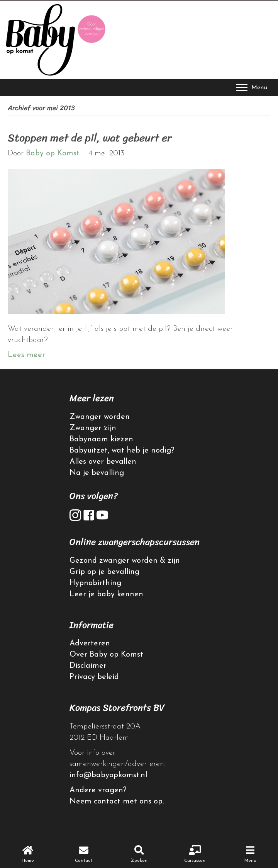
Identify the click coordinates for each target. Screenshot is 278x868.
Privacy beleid (94, 677)
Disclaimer (88, 666)
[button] (75, 515)
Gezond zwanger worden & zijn (125, 561)
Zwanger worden (100, 417)
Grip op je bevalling (104, 572)
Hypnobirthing (95, 583)
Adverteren (90, 643)
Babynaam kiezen (101, 439)
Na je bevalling (97, 473)
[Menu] (252, 88)
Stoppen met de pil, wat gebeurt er (90, 138)
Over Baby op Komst (106, 655)
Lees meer (26, 355)
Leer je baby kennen (106, 594)
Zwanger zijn (93, 428)
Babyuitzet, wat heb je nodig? (122, 451)
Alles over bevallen (103, 462)
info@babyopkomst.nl (108, 775)
